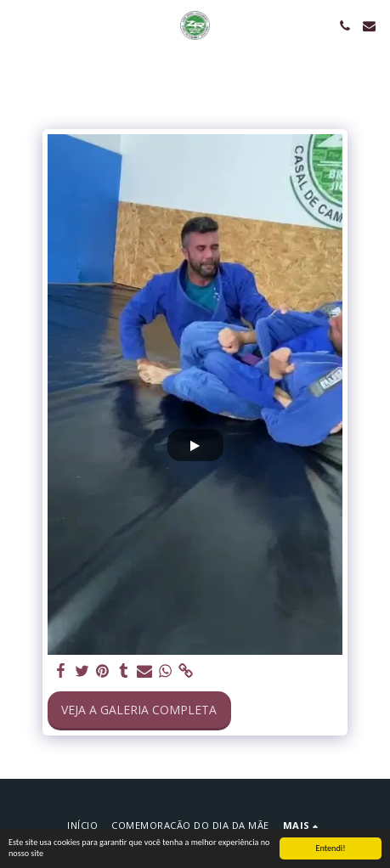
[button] (19, 25)
